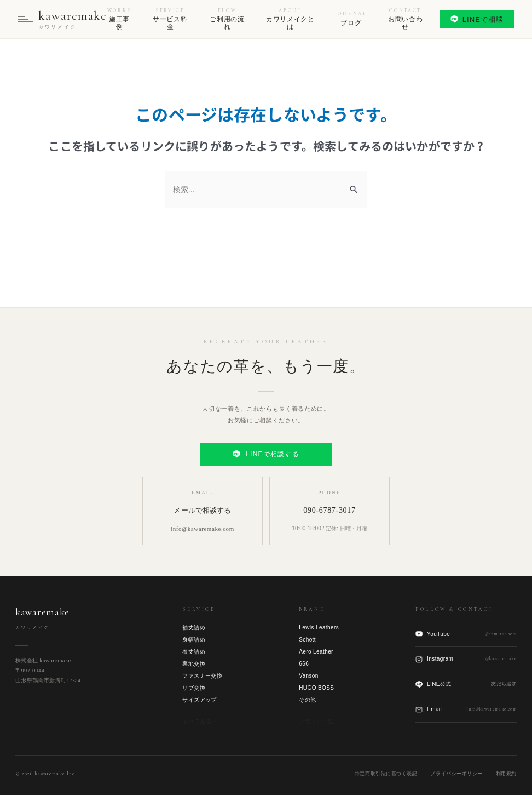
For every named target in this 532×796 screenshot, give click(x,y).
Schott (307, 640)
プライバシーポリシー (456, 775)
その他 (307, 700)
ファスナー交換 (202, 676)
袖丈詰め (194, 628)
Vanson (309, 676)
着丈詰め (194, 652)
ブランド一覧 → (320, 722)
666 (304, 664)
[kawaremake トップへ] (63, 20)
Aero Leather (316, 652)
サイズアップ (199, 700)
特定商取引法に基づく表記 (386, 775)
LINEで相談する (266, 455)
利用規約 (506, 775)
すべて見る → (200, 722)
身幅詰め (194, 640)
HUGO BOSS (316, 688)
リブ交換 (194, 688)
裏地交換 (194, 664)
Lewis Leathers (319, 628)
